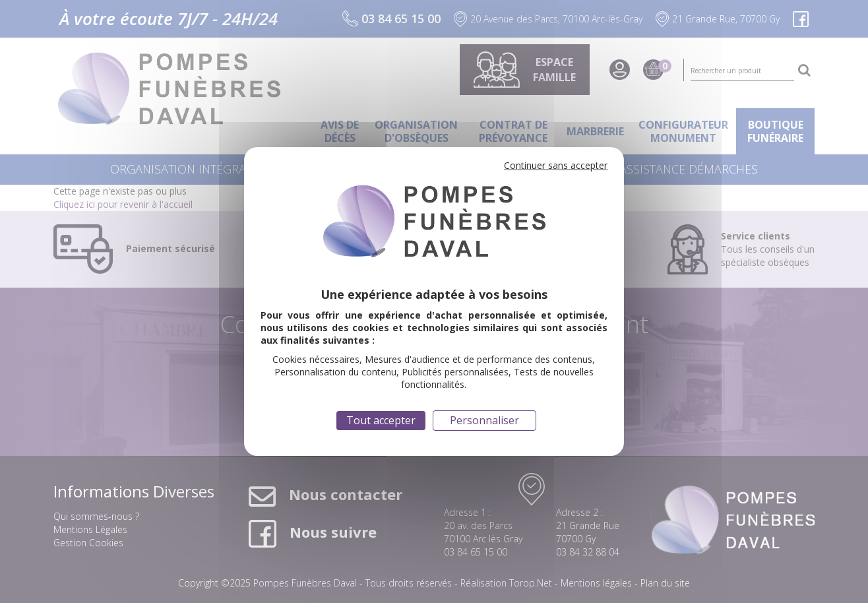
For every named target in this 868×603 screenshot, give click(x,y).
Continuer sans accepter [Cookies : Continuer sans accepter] (556, 165)
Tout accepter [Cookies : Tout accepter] (381, 420)
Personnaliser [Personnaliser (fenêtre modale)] (484, 420)
